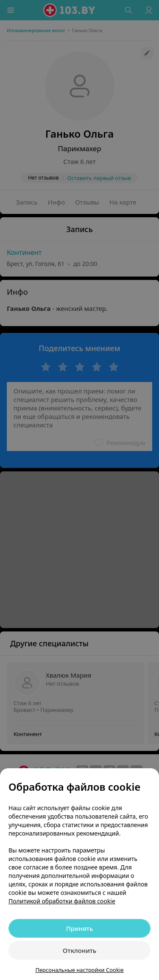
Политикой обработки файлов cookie (62, 901)
